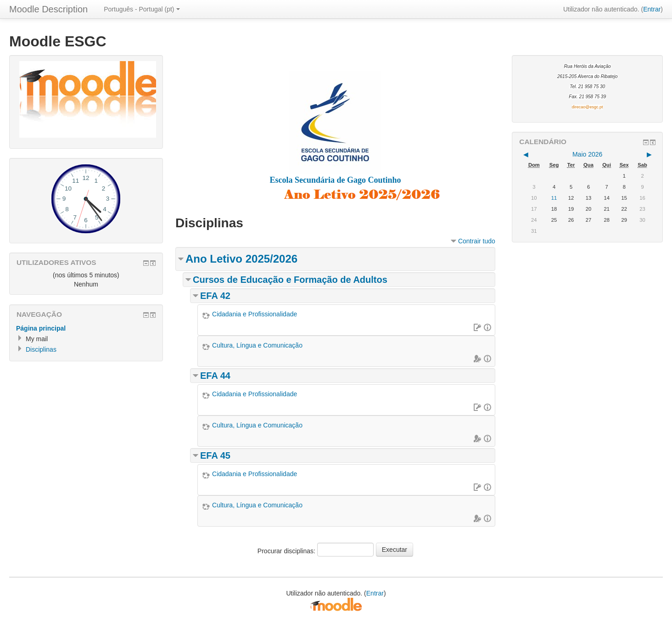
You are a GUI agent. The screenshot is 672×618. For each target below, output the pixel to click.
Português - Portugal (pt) (142, 9)
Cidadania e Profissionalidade (255, 314)
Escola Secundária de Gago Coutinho (335, 180)
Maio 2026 (587, 154)
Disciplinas (41, 349)
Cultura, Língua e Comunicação (257, 345)
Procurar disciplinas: (287, 551)
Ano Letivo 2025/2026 (241, 259)
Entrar (652, 9)
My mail (37, 339)
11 (554, 198)
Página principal (41, 328)
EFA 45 (215, 455)
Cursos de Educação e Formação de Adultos (290, 280)
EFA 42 (215, 296)
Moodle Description (48, 9)
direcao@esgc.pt (588, 107)
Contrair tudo (477, 241)
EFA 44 (215, 376)
